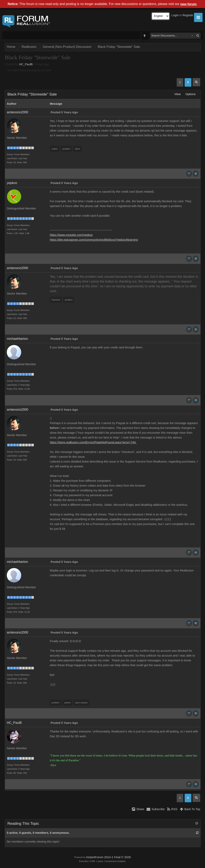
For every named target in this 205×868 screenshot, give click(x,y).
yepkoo (12, 183)
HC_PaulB (26, 64)
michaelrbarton (17, 339)
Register (188, 15)
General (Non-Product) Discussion (67, 47)
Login (175, 15)
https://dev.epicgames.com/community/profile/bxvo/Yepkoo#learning (94, 240)
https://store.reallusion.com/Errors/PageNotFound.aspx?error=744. (93, 442)
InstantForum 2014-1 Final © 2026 (108, 857)
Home (11, 47)
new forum (188, 4)
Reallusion (29, 47)
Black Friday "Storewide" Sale (119, 47)
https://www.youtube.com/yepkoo (71, 235)
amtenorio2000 (18, 112)
